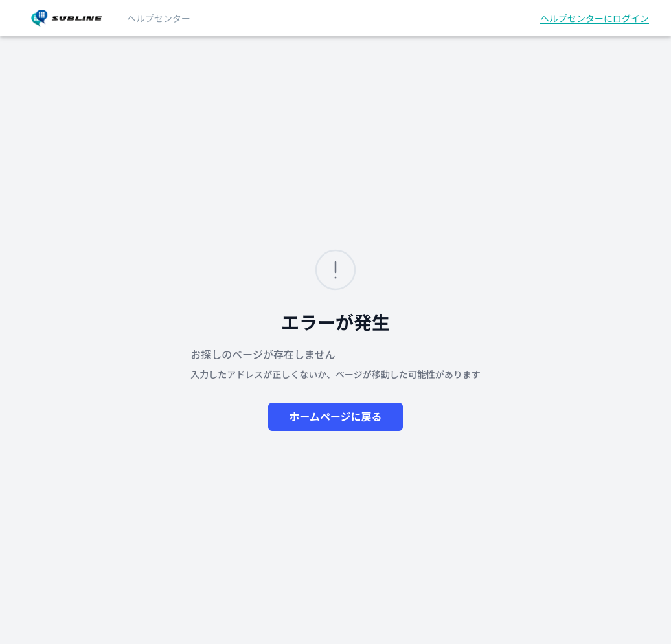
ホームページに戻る (335, 417)
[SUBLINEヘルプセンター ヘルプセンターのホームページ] (66, 18)
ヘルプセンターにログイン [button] (595, 18)
